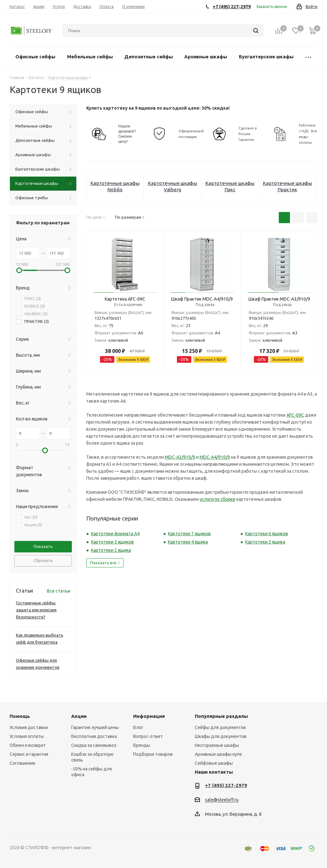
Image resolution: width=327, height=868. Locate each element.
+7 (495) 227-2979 (226, 785)
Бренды (142, 745)
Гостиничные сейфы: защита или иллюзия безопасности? (36, 610)
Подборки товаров (153, 754)
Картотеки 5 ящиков (112, 542)
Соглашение (23, 763)
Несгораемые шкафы (217, 745)
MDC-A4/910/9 (215, 457)
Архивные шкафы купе (218, 754)
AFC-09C (295, 415)
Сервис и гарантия (29, 754)
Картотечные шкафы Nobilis (115, 186)
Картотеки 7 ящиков (189, 534)
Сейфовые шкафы (214, 763)
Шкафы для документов (221, 736)
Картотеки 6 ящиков (267, 534)
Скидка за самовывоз (94, 745)
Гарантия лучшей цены (95, 727)
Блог (138, 727)
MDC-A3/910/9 (180, 457)
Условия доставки (29, 727)
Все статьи (59, 591)
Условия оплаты (27, 736)
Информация (149, 716)
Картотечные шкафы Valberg (172, 186)
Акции (79, 716)
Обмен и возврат (28, 745)
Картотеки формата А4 (115, 534)
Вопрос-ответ (148, 736)
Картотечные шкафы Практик (287, 186)
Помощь (20, 716)
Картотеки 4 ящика (188, 542)
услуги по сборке (217, 499)
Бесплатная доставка (94, 736)
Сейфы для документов (220, 727)
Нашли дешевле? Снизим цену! (127, 134)
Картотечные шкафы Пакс (230, 186)
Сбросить (43, 560)
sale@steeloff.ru (222, 800)
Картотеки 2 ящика (111, 550)
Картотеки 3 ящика (265, 542)
